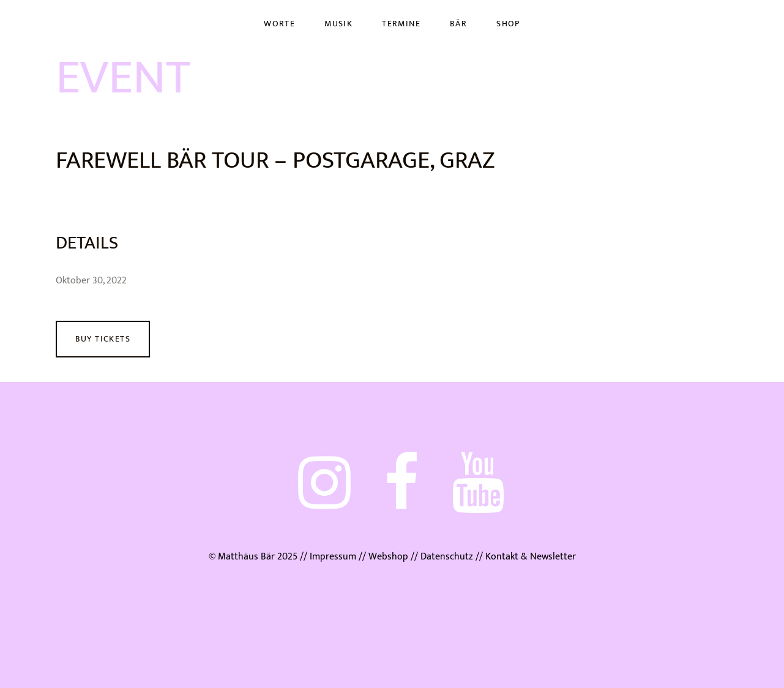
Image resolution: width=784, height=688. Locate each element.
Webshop (388, 557)
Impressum (333, 557)
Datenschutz (447, 557)
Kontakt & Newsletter (529, 557)
